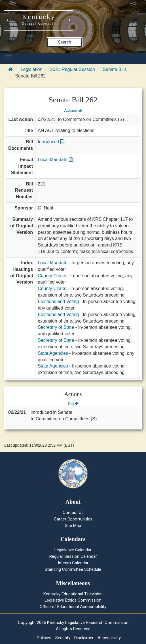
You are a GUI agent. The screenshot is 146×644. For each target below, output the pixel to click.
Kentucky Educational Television (73, 594)
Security (63, 638)
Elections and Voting (58, 302)
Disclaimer (84, 638)
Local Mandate (55, 160)
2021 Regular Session (72, 69)
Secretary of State (56, 327)
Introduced (51, 142)
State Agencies (53, 353)
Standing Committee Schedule (73, 569)
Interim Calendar (73, 563)
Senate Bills (115, 69)
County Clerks (52, 276)
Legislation (32, 69)
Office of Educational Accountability (73, 607)
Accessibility (109, 638)
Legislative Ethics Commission (73, 600)
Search (65, 42)
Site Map (73, 526)
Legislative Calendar (73, 550)
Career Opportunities (73, 519)
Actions (73, 111)
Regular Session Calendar (73, 556)
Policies (44, 638)
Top (73, 403)
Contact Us (73, 513)
